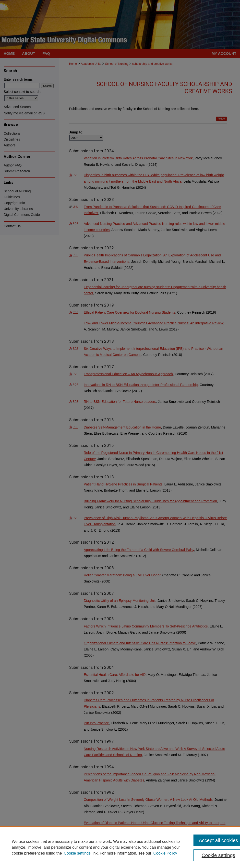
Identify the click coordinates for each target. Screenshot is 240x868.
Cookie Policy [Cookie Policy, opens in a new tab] (165, 853)
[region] (120, 847)
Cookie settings (77, 853)
